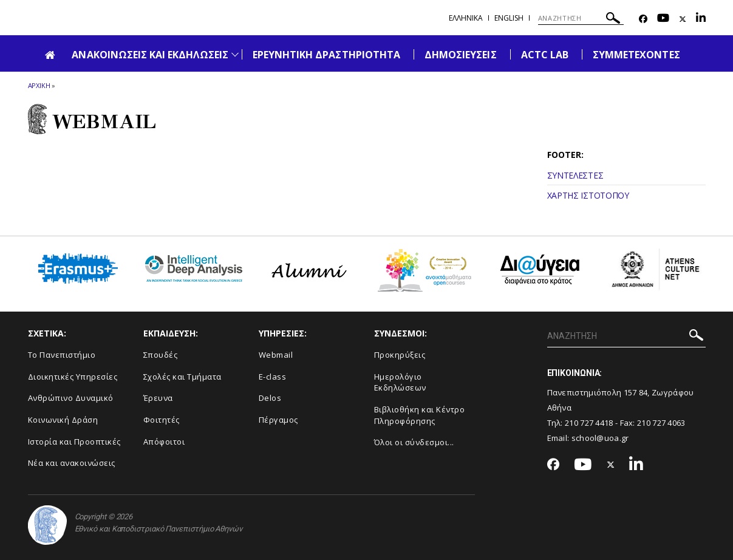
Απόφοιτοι (164, 442)
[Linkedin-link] (701, 19)
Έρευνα (158, 398)
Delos (270, 398)
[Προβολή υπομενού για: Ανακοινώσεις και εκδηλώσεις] (235, 54)
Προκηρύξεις (400, 355)
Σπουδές (161, 355)
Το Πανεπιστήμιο (62, 355)
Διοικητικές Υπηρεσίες (73, 377)
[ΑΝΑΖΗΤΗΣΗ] (581, 18)
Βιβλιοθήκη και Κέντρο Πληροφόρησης (420, 415)
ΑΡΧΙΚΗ (39, 85)
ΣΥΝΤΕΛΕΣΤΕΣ (575, 175)
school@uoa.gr (600, 438)
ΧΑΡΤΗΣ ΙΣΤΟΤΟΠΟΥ (588, 195)
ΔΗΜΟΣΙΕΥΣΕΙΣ (461, 55)
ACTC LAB (545, 55)
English (509, 18)
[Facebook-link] (643, 19)
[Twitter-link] (683, 19)
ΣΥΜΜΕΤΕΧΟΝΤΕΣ (636, 55)
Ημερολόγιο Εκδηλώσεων (400, 382)
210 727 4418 (589, 423)
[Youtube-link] (663, 19)
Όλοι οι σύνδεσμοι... (414, 442)
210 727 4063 (661, 423)
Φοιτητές (162, 420)
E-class (273, 377)
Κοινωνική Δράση (63, 420)
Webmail (276, 355)
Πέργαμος (278, 420)
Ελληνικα (466, 18)
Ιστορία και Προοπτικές (74, 442)
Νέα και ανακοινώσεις (72, 463)
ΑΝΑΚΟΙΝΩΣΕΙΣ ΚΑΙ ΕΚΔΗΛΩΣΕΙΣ (150, 55)
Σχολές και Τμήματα (182, 377)
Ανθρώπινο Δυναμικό (71, 398)
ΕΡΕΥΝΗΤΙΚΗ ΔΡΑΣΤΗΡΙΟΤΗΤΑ (326, 55)
